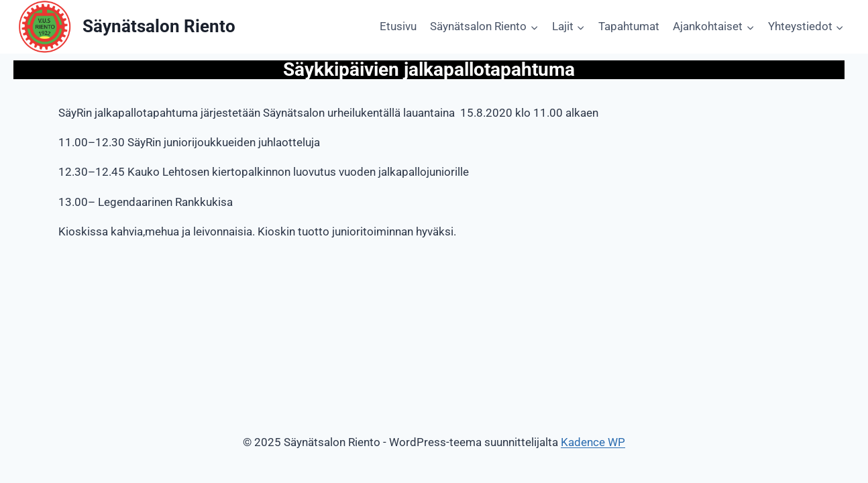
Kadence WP (593, 442)
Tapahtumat (629, 26)
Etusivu (398, 26)
